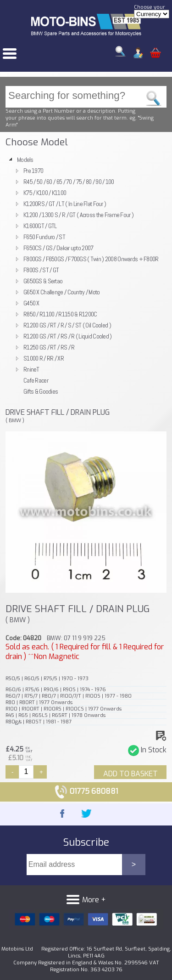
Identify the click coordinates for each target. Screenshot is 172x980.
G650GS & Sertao (43, 281)
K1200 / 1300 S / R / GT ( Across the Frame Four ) (78, 215)
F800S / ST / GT (41, 270)
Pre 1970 (33, 171)
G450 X (31, 303)
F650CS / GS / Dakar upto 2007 (58, 248)
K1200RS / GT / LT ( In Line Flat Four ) (65, 204)
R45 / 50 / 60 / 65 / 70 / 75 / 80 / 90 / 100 (69, 182)
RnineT (31, 369)
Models (25, 160)
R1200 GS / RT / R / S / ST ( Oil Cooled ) (67, 325)
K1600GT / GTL (40, 226)
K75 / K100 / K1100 (45, 193)
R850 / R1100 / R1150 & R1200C (60, 314)
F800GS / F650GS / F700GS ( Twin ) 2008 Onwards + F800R (91, 259)
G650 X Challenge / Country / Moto (62, 292)
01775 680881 (86, 791)
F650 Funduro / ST (44, 237)
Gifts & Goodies (41, 391)
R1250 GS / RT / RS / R (49, 347)
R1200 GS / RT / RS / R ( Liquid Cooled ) (68, 336)
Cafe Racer (36, 380)
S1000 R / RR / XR (44, 358)
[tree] (86, 275)
